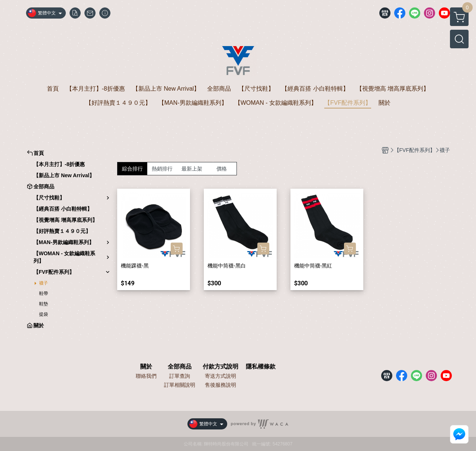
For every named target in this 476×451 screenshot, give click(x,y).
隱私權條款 (261, 367)
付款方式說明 (221, 367)
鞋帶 (44, 293)
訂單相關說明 (180, 385)
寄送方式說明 (221, 376)
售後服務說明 (221, 385)
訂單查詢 (180, 376)
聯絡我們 (146, 376)
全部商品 (180, 367)
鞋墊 (44, 304)
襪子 (44, 283)
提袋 (44, 314)
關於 (146, 367)
